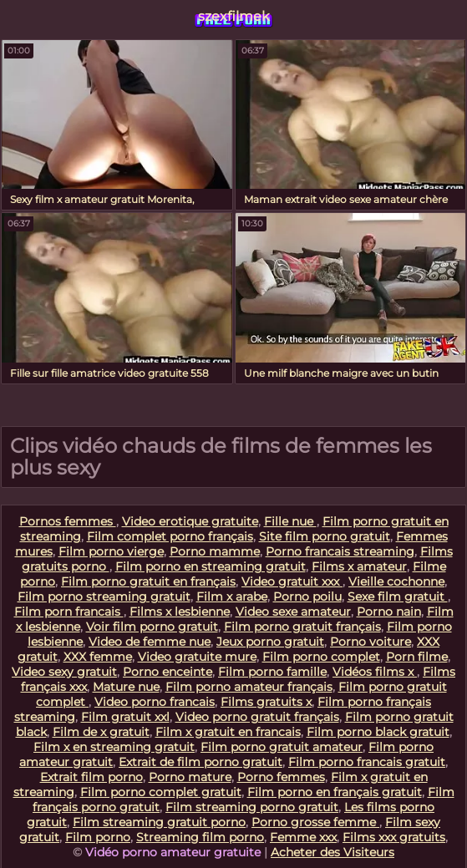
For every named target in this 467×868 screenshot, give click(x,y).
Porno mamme (215, 551)
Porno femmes (281, 777)
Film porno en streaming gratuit (211, 566)
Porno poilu (307, 596)
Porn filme (417, 657)
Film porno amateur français (249, 687)
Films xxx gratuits (394, 837)
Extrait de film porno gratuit (201, 762)
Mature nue (126, 687)
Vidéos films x (375, 672)
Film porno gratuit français (302, 627)
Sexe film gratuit (398, 596)
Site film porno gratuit (325, 536)
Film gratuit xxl (125, 717)
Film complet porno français (170, 536)
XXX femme (98, 657)
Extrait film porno (91, 777)
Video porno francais (155, 702)
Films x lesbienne (180, 612)
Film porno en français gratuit (335, 792)
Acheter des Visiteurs (332, 852)
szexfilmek (234, 16)
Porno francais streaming (340, 551)
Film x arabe (232, 596)
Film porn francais (69, 612)
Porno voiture (371, 642)
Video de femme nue (150, 642)
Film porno (98, 837)
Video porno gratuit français (257, 717)
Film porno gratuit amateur (282, 747)
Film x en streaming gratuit (114, 747)
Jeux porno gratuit (270, 642)
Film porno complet (321, 657)
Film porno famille (272, 672)
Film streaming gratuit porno (159, 822)
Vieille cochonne (396, 581)
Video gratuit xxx (292, 581)
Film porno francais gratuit (367, 762)
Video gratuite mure (197, 657)
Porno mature (190, 777)
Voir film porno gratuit (152, 627)
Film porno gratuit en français (148, 581)
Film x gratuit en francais (228, 732)
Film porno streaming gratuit (104, 596)
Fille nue (290, 521)
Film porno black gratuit (378, 732)
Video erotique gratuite (190, 521)
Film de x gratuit (101, 732)
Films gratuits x (266, 702)
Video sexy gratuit (64, 672)
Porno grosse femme (315, 822)
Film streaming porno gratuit (252, 807)
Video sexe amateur (293, 612)
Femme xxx (303, 837)
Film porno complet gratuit (161, 792)
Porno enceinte (168, 672)
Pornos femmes (68, 521)
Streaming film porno (200, 837)
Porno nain (389, 612)
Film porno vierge (111, 551)
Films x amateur (359, 566)
